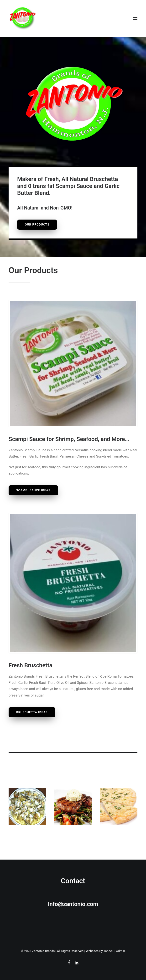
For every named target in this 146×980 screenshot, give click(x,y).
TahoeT (108, 951)
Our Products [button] (37, 225)
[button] (135, 18)
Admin (120, 951)
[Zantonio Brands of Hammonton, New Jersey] (22, 18)
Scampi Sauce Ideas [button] (33, 490)
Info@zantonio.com (73, 904)
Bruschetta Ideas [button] (32, 712)
